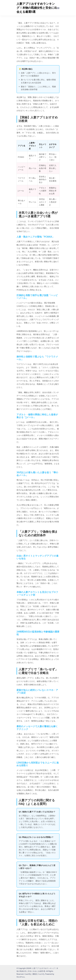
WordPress (21, 977)
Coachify (41, 974)
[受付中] (58, 8)
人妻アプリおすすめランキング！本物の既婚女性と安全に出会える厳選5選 (37, 8)
